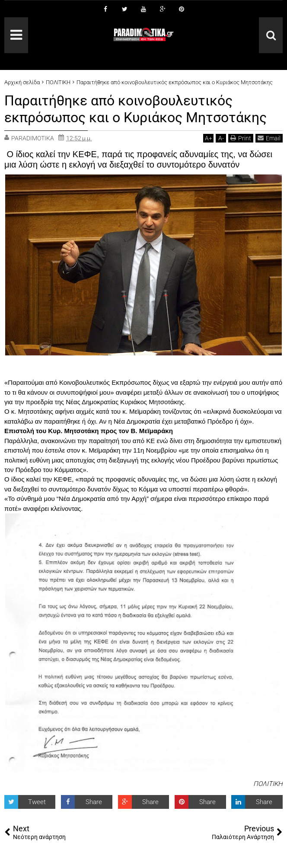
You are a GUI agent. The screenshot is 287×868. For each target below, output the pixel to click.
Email (269, 138)
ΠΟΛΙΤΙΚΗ (268, 783)
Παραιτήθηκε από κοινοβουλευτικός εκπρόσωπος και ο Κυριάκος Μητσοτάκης (136, 109)
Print (241, 138)
